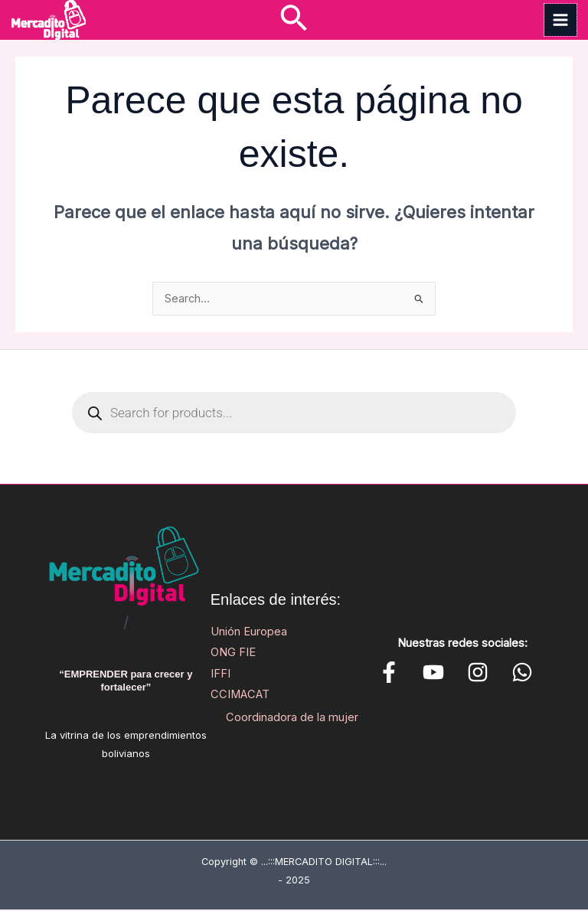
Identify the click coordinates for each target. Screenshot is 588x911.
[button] (294, 20)
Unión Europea (249, 633)
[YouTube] (420, 674)
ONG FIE (233, 654)
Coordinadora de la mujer (292, 719)
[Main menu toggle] (560, 21)
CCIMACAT (240, 695)
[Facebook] (389, 674)
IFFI (220, 674)
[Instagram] (450, 674)
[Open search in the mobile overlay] (294, 414)
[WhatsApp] (481, 674)
